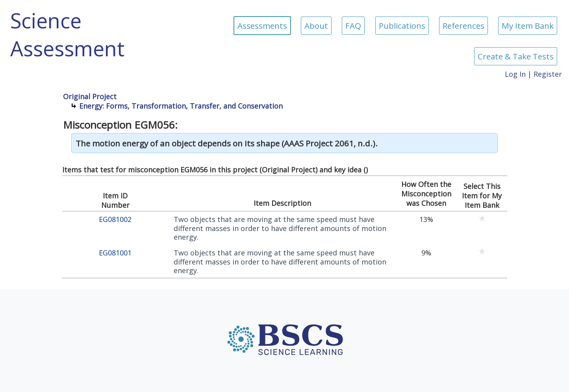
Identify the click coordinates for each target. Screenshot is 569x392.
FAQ (353, 26)
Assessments (262, 26)
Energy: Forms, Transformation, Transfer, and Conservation (181, 106)
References (463, 26)
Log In (515, 74)
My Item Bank (528, 26)
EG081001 (115, 253)
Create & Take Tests (516, 56)
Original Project (90, 96)
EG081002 (115, 219)
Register (548, 74)
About (316, 26)
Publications (402, 26)
